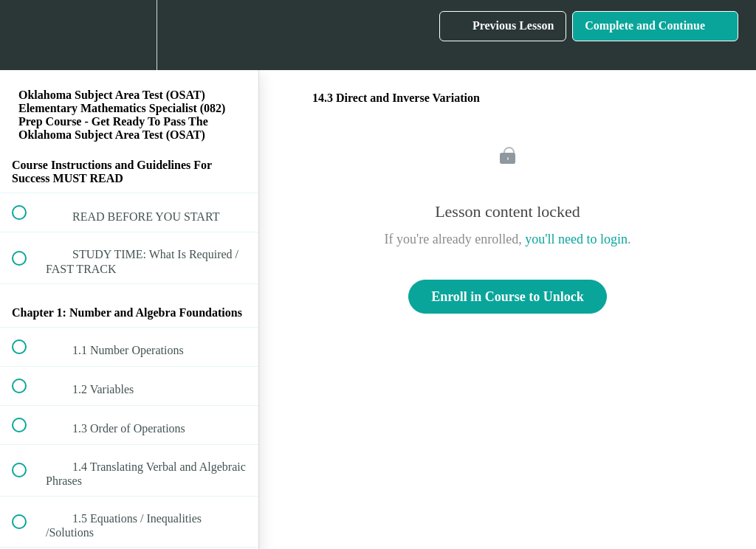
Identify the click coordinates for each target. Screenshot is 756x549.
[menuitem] (129, 35)
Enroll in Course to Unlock (508, 297)
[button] (27, 35)
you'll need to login (576, 239)
